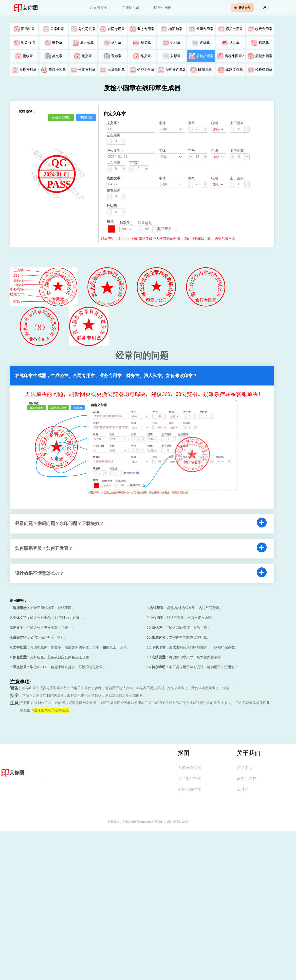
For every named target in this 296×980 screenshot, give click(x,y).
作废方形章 (83, 70)
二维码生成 (131, 8)
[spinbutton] (198, 129)
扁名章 (142, 43)
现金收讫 (24, 43)
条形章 (172, 56)
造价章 (201, 43)
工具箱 (243, 789)
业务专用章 (142, 29)
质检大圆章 (260, 56)
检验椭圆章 (260, 70)
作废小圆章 (54, 70)
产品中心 (245, 768)
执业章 (172, 43)
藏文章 (83, 56)
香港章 (112, 56)
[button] (191, 129)
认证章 (231, 43)
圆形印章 (24, 29)
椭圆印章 (172, 29)
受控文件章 (142, 70)
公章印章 (54, 29)
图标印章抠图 (189, 789)
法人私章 (83, 43)
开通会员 (242, 8)
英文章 (54, 56)
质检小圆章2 (231, 56)
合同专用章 (112, 29)
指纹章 (24, 56)
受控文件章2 (171, 70)
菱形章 (112, 43)
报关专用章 (231, 29)
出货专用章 (112, 70)
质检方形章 (24, 70)
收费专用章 (260, 29)
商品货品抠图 (189, 779)
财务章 (54, 43)
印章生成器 (163, 8)
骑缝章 (260, 43)
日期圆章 (201, 70)
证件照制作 (247, 779)
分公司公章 (83, 29)
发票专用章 (201, 29)
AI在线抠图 (99, 8)
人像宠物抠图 (189, 768)
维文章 (142, 56)
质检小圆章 (201, 56)
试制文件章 (231, 70)
